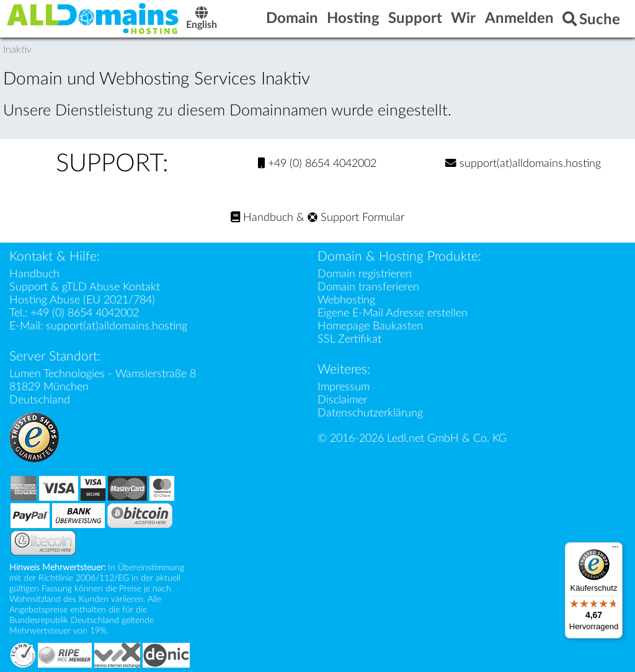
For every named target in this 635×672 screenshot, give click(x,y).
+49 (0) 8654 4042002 (317, 164)
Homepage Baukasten (370, 326)
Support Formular (356, 217)
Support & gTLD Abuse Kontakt (85, 287)
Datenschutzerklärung (370, 413)
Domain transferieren (368, 287)
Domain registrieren (365, 274)
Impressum (344, 387)
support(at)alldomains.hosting (523, 164)
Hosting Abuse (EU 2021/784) (82, 300)
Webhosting (346, 300)
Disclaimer (342, 400)
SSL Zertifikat (349, 339)
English (202, 20)
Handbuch (262, 217)
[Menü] (615, 550)
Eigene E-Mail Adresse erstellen (393, 313)
